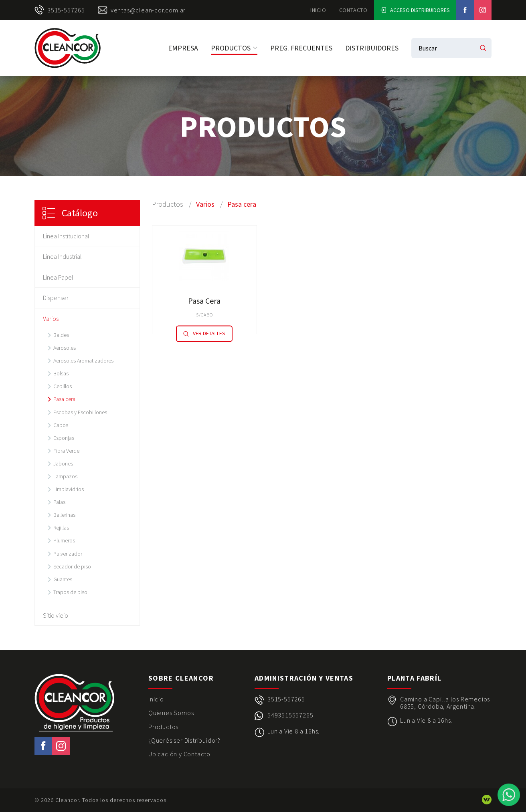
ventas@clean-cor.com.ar (142, 10)
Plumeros (64, 540)
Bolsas (61, 373)
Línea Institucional (66, 236)
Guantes (63, 579)
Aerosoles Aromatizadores (83, 361)
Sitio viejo (56, 615)
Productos (234, 48)
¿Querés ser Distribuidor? (184, 740)
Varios (51, 318)
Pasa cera (64, 399)
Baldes (61, 335)
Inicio (318, 10)
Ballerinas (64, 515)
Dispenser (56, 298)
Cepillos (63, 386)
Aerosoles (65, 348)
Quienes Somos (171, 713)
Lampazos (65, 476)
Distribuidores (372, 48)
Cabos (61, 425)
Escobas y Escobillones (80, 412)
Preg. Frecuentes (301, 48)
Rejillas (61, 528)
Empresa (183, 48)
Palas (59, 502)
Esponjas (64, 438)
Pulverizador (68, 554)
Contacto (353, 10)
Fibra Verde (66, 451)
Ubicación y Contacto (179, 754)
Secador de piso (72, 566)
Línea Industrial (62, 256)
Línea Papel (58, 277)
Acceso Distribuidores (415, 10)
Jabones (63, 463)
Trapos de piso (70, 592)
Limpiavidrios (69, 489)
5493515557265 (290, 715)
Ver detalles (204, 334)
